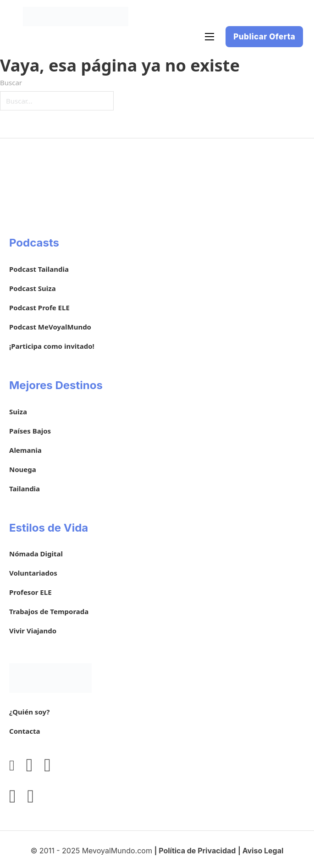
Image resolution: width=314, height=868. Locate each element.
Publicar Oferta (264, 37)
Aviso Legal (263, 851)
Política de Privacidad (197, 851)
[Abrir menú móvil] (209, 37)
